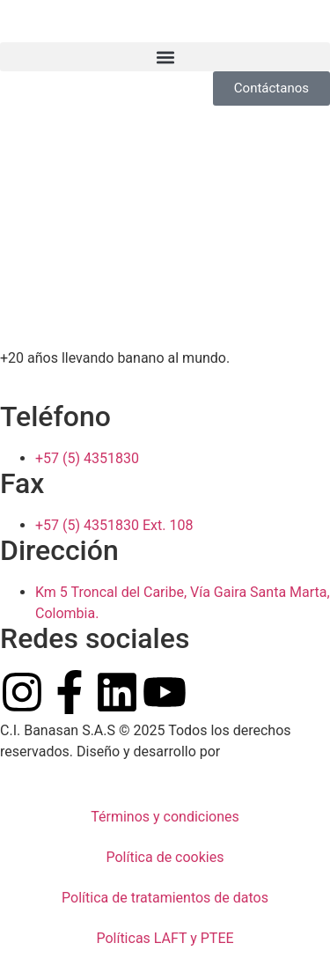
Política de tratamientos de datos (165, 898)
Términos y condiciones (165, 817)
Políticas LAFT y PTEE (165, 938)
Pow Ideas (256, 752)
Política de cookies (165, 857)
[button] (165, 57)
